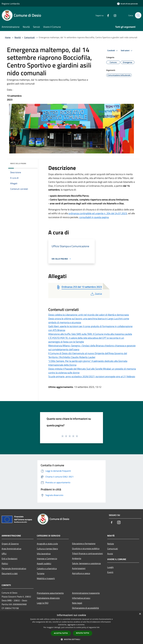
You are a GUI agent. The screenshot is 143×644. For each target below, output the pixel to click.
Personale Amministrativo (14, 568)
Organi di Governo (10, 544)
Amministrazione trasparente (86, 593)
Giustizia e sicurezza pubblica (86, 548)
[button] (71, 639)
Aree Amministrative (11, 549)
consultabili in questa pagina (94, 217)
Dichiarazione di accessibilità (85, 608)
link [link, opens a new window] (98, 627)
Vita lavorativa (44, 554)
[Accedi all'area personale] (127, 4)
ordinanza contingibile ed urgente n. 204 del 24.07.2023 (98, 213)
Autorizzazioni (79, 568)
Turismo (41, 573)
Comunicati (29, 37)
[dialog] (71, 628)
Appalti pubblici (44, 563)
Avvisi (110, 554)
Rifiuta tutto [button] (83, 633)
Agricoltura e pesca (81, 573)
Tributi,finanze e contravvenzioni (87, 553)
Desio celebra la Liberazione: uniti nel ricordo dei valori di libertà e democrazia (89, 315)
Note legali (77, 603)
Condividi (113, 51)
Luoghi (110, 567)
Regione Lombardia (11, 4)
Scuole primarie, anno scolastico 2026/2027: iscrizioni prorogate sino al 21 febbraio (92, 376)
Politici (5, 563)
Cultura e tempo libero (47, 549)
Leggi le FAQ (43, 603)
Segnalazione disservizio (48, 598)
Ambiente (77, 558)
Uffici (4, 554)
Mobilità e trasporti (46, 578)
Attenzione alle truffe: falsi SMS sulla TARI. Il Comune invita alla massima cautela (90, 334)
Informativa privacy (81, 598)
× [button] (140, 614)
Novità (18, 37)
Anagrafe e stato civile (47, 544)
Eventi (110, 572)
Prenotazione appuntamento (50, 593)
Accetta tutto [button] (61, 633)
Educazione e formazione (84, 543)
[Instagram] (113, 15)
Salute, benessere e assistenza (86, 563)
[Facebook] (107, 15)
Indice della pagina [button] (18, 163)
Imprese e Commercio (47, 559)
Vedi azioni (127, 51)
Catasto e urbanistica (47, 568)
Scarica (96, 294)
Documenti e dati (10, 573)
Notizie (111, 544)
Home (8, 37)
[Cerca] (138, 15)
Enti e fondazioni (10, 559)
